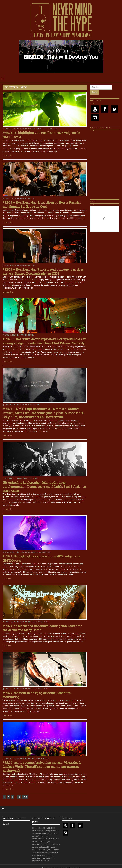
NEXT (25, 797)
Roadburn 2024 (45, 552)
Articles (24, 129)
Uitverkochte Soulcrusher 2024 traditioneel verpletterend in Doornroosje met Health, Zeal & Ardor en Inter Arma (44, 487)
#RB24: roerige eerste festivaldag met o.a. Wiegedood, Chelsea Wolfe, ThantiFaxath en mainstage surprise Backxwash (42, 767)
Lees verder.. (8, 155)
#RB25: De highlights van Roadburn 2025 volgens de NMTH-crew (41, 135)
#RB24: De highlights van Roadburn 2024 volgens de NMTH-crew (41, 558)
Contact (6, 824)
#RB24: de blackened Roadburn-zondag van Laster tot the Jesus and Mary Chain (42, 628)
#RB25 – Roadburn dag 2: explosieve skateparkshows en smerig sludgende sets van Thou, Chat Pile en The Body (44, 341)
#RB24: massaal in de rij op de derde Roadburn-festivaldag (37, 695)
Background (34, 129)
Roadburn (53, 129)
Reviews (44, 129)
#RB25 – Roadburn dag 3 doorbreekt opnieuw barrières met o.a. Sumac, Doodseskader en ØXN (43, 271)
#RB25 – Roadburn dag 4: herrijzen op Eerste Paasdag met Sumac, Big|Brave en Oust (42, 204)
